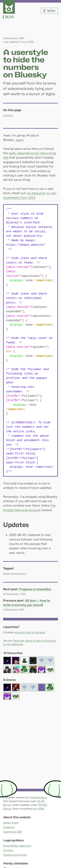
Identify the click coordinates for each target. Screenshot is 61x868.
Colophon (9, 827)
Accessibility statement (17, 846)
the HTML (38, 809)
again (20, 140)
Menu (49, 11)
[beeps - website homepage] (9, 7)
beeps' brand (11, 823)
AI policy (8, 850)
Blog (10, 17)
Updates (8, 115)
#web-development (15, 574)
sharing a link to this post (30, 632)
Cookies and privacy (15, 855)
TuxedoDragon (38, 798)
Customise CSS (12, 832)
